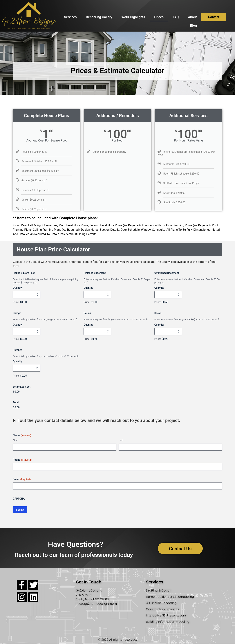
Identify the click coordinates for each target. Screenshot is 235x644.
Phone (22, 460)
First (15, 440)
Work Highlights (133, 17)
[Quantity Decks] (168, 331)
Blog (194, 25)
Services (70, 17)
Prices (159, 17)
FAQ (176, 17)
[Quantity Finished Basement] (97, 295)
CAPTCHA (19, 499)
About (192, 17)
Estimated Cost (22, 387)
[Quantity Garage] (27, 331)
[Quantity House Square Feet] (27, 295)
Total (16, 402)
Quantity (18, 288)
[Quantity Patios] (97, 331)
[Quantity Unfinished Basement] (168, 295)
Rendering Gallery (99, 17)
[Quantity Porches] (27, 368)
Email (22, 479)
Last (121, 440)
